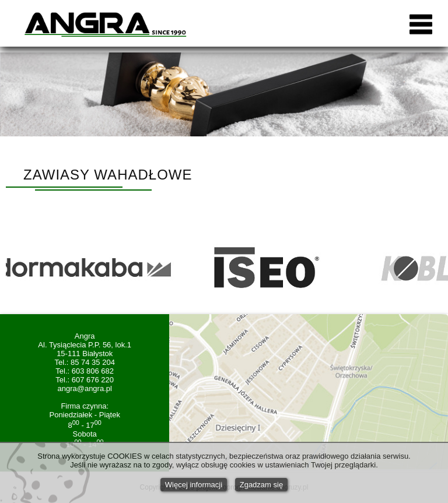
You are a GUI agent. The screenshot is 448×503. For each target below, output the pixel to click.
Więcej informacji (194, 485)
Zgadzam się (261, 485)
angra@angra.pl (84, 388)
